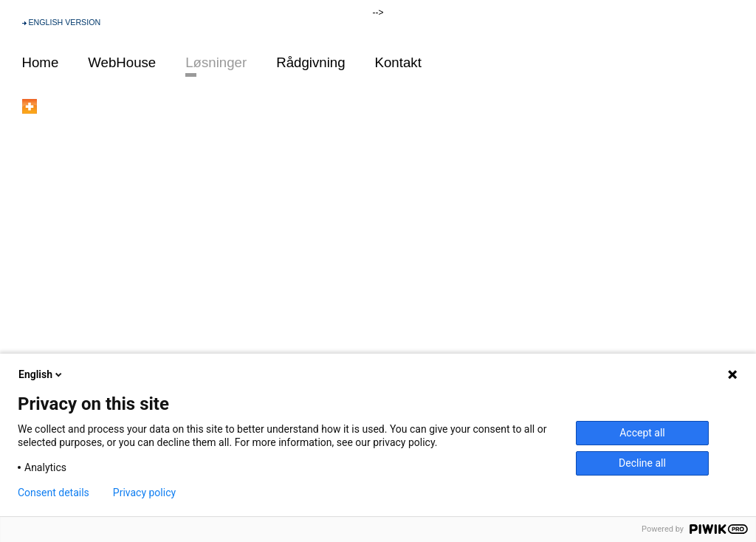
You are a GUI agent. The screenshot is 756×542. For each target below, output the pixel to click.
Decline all (642, 463)
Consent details (54, 493)
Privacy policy (144, 493)
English (41, 374)
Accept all (642, 433)
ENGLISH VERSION (64, 22)
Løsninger (216, 62)
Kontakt (398, 62)
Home (41, 62)
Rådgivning (310, 62)
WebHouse (122, 62)
